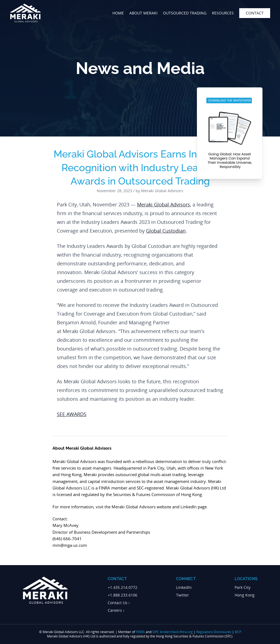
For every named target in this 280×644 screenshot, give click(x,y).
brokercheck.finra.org (176, 632)
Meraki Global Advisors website (141, 507)
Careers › (116, 610)
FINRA (140, 632)
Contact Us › (119, 603)
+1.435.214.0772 (122, 587)
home (118, 13)
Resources (223, 13)
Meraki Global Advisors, (164, 204)
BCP (238, 632)
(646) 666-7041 (67, 539)
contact (255, 13)
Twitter (183, 595)
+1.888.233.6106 (122, 595)
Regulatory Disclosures (214, 632)
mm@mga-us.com (70, 545)
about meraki (143, 13)
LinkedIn (184, 587)
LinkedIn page (194, 507)
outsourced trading (185, 13)
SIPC (156, 632)
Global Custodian (166, 231)
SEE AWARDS (72, 414)
